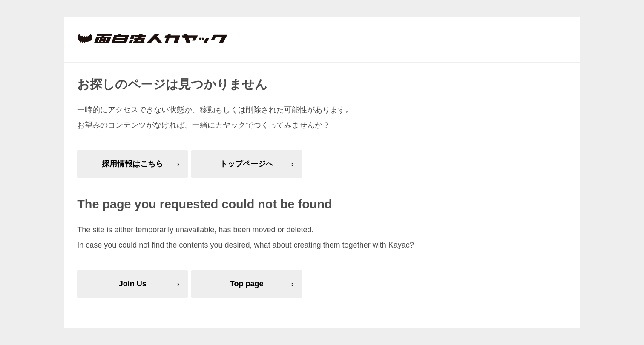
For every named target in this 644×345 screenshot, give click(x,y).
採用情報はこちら (132, 164)
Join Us (133, 284)
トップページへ (247, 164)
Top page (247, 284)
